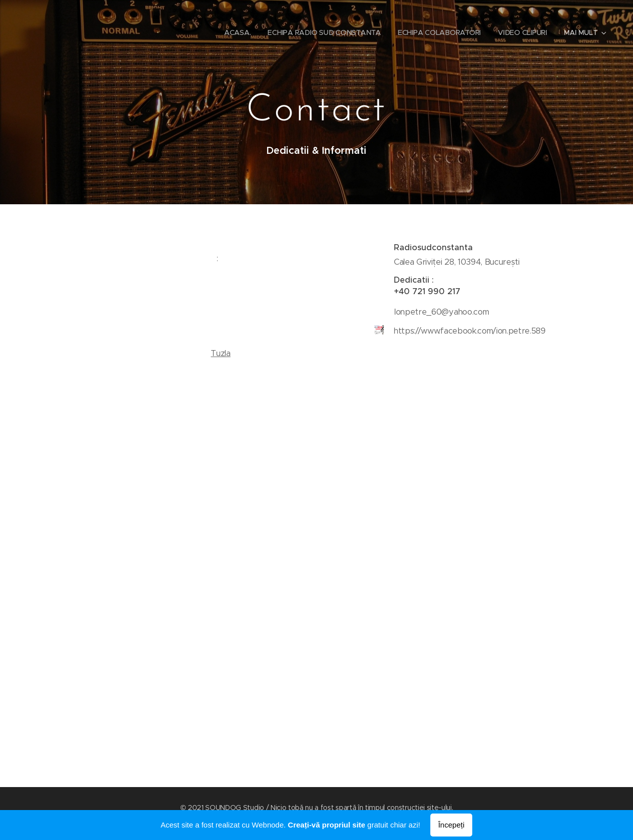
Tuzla (220, 353)
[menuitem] (234, 32)
